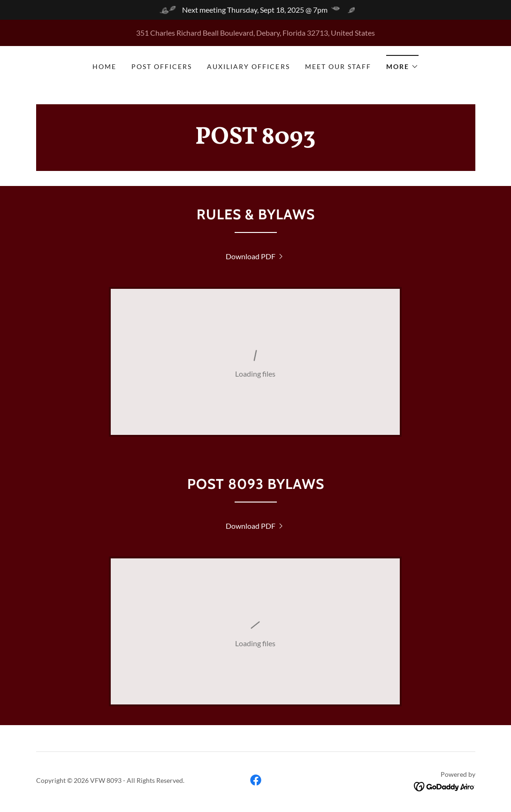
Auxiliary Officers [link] (248, 66)
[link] (256, 141)
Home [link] (104, 66)
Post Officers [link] (162, 66)
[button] (402, 64)
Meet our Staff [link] (338, 66)
